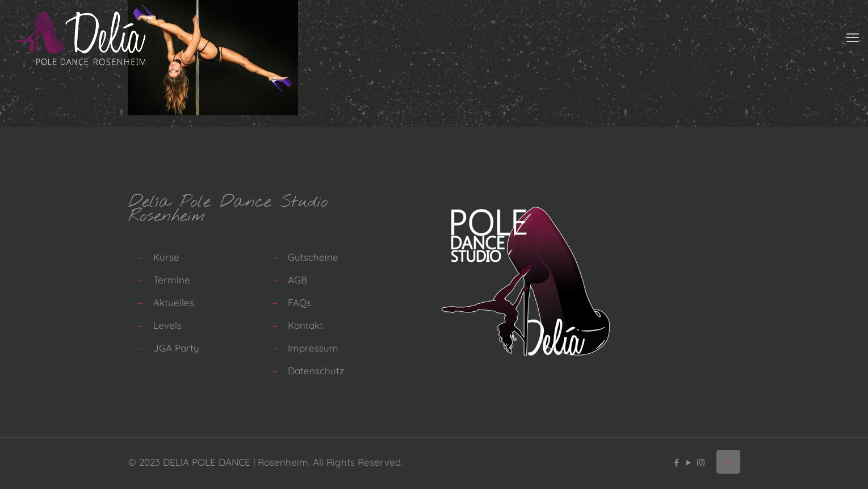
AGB (297, 280)
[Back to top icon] (728, 462)
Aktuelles (174, 302)
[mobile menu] (853, 37)
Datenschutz (316, 371)
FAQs (299, 302)
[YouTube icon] (689, 463)
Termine (172, 280)
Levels (167, 325)
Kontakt (305, 325)
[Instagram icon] (701, 463)
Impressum (313, 348)
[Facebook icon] (677, 463)
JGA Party (176, 348)
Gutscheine (313, 257)
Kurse (166, 257)
